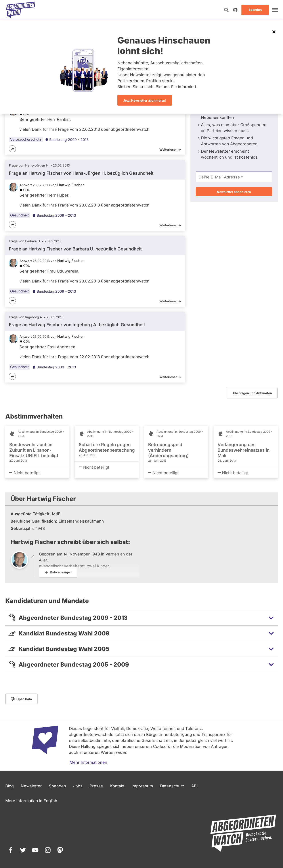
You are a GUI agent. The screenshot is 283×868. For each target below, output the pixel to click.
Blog (10, 786)
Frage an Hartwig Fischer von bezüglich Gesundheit (81, 173)
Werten (108, 752)
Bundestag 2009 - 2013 (67, 140)
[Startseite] (21, 10)
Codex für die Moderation (177, 746)
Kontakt (117, 786)
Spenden (57, 786)
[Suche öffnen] (226, 10)
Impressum (142, 786)
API (194, 786)
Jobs (78, 786)
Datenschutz (172, 786)
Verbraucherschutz (26, 139)
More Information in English (31, 801)
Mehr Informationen (88, 762)
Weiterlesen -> (170, 149)
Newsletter (31, 786)
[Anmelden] (235, 10)
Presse (96, 786)
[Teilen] (12, 149)
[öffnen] (275, 10)
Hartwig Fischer (71, 185)
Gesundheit (19, 215)
